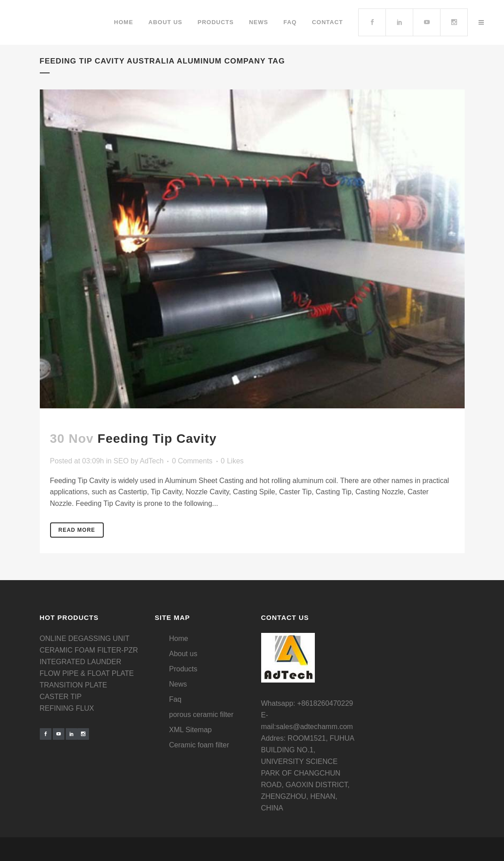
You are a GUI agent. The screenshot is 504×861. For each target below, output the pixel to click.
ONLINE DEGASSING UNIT (85, 638)
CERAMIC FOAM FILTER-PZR (89, 650)
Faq (175, 699)
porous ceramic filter (201, 715)
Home (179, 638)
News (178, 684)
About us (183, 654)
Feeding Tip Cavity (157, 439)
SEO (121, 461)
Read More (77, 530)
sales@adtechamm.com (314, 727)
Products (183, 669)
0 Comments (192, 461)
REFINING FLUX (67, 708)
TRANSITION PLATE (74, 685)
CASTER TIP (61, 697)
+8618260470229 (325, 703)
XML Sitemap (190, 730)
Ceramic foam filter (199, 745)
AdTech (152, 461)
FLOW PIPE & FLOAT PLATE (87, 673)
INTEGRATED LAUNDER (81, 662)
